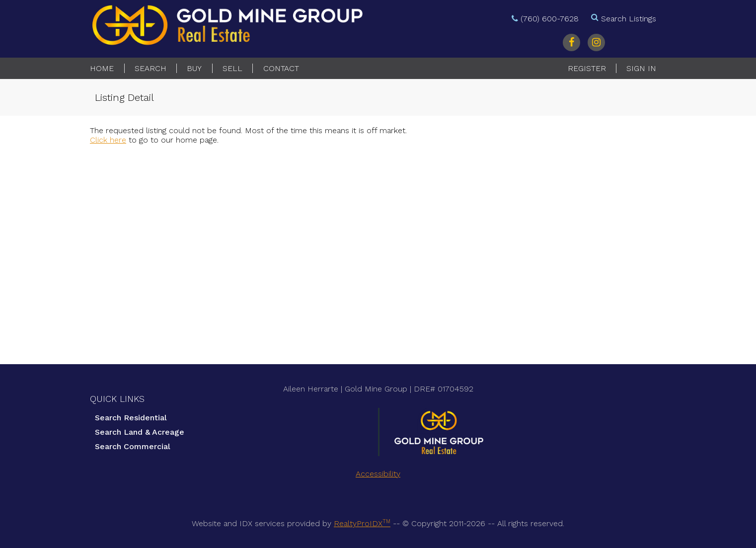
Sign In (641, 68)
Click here (108, 140)
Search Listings (629, 19)
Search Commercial (133, 446)
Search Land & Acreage (140, 432)
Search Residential (131, 418)
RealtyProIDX (362, 523)
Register (587, 68)
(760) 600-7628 (550, 19)
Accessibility (378, 474)
